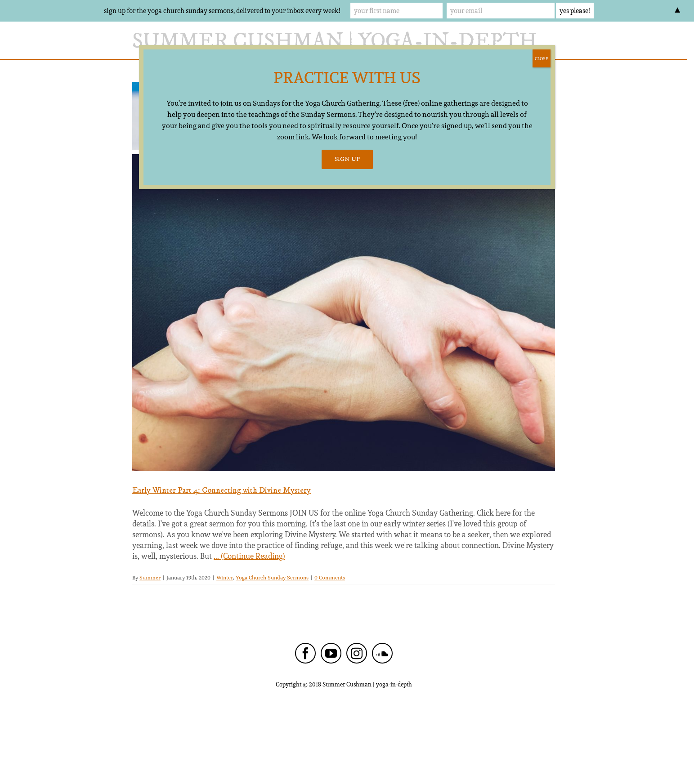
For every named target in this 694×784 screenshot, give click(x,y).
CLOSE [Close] (542, 58)
